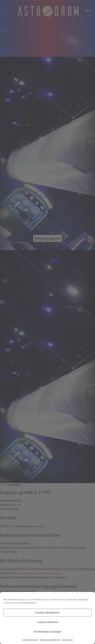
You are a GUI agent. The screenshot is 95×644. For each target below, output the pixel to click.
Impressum (67, 640)
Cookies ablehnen (47, 622)
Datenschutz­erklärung (50, 640)
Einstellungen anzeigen (47, 632)
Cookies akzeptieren (47, 613)
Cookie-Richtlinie (30, 640)
